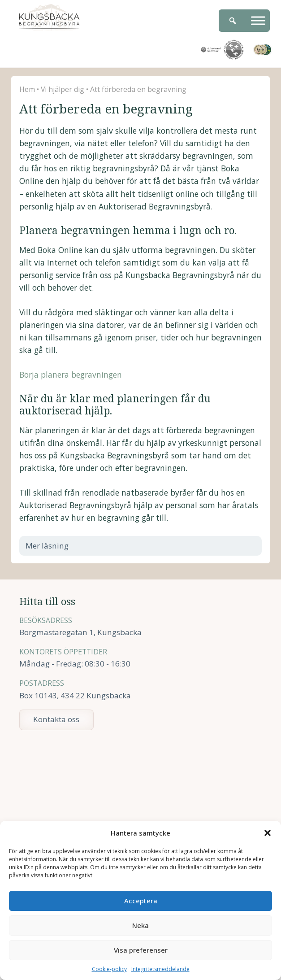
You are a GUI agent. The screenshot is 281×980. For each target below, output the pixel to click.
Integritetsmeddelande (160, 969)
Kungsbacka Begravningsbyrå (49, 17)
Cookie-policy (109, 969)
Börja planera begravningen (71, 375)
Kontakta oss (56, 719)
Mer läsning (53, 546)
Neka (140, 925)
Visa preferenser (141, 950)
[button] (268, 833)
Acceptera (141, 901)
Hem (27, 89)
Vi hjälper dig (63, 89)
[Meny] (258, 20)
